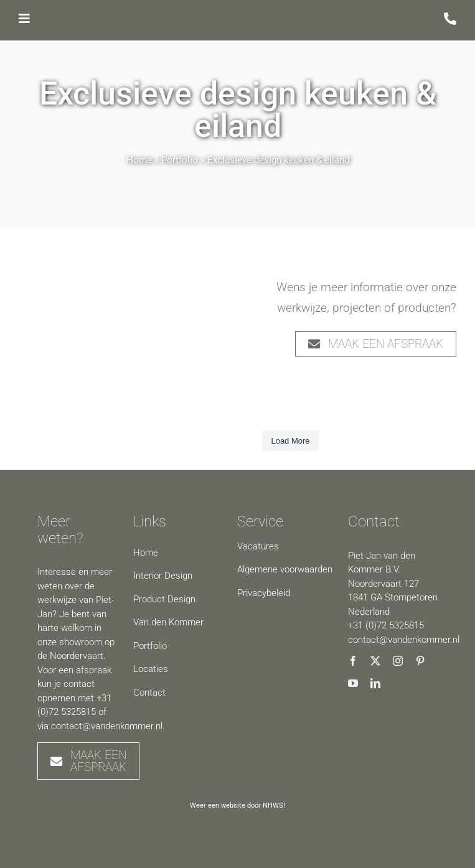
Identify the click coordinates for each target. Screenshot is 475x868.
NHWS (273, 805)
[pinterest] (420, 661)
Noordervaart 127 (383, 584)
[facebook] (353, 661)
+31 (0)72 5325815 (386, 625)
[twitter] (375, 661)
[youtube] (353, 683)
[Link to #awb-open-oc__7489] (24, 19)
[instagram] (398, 661)
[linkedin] (375, 683)
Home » (144, 160)
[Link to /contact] (450, 19)
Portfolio (181, 160)
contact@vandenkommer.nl (107, 726)
